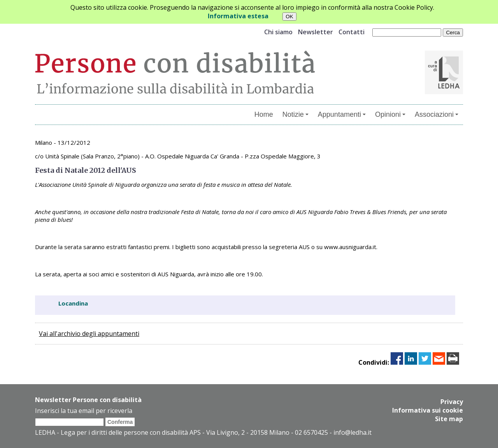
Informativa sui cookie (428, 410)
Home (264, 114)
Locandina (73, 303)
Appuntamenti (342, 114)
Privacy (452, 402)
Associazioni (437, 114)
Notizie (295, 114)
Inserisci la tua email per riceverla (84, 411)
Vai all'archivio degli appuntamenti (89, 334)
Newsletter (316, 32)
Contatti (352, 32)
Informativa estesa (238, 16)
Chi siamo (278, 32)
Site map (449, 419)
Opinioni (390, 114)
